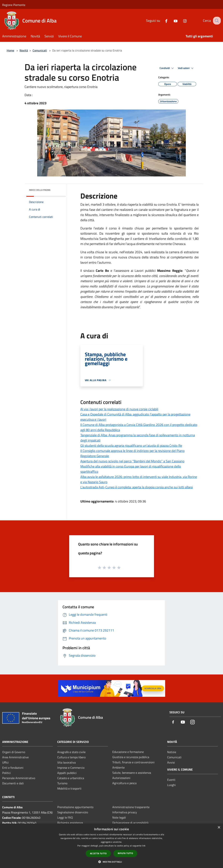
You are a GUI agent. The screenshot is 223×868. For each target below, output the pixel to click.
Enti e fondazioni (13, 768)
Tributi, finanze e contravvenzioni (133, 762)
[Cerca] (216, 21)
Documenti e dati (13, 783)
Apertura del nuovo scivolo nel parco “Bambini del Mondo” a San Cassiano (132, 461)
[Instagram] (182, 21)
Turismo (62, 783)
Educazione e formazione (128, 752)
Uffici (5, 762)
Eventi (171, 780)
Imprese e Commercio (71, 768)
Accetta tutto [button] (98, 853)
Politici (7, 773)
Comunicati (40, 50)
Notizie (172, 752)
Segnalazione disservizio (73, 812)
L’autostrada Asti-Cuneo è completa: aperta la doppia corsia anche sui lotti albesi (137, 487)
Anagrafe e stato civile (71, 752)
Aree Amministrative (15, 757)
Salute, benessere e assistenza (132, 773)
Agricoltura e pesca (124, 783)
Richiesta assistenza (70, 823)
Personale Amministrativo (19, 778)
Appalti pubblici (67, 773)
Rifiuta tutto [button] (125, 853)
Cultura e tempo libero (71, 757)
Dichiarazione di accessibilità (130, 823)
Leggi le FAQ (65, 817)
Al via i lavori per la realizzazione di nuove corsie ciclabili (119, 409)
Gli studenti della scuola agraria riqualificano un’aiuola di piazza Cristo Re (131, 446)
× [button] (219, 828)
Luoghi (171, 785)
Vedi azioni (186, 68)
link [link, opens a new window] (144, 846)
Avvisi (171, 762)
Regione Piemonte (14, 5)
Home (10, 50)
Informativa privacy (125, 812)
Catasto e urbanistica (71, 778)
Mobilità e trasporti (69, 788)
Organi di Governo (14, 752)
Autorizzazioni (121, 778)
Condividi (167, 68)
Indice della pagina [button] (40, 190)
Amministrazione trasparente (131, 807)
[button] (111, 862)
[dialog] (111, 846)
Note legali (119, 817)
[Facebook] (163, 21)
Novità (24, 50)
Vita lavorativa (66, 762)
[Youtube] (172, 21)
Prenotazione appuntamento (75, 807)
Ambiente (118, 767)
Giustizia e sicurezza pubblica (131, 757)
